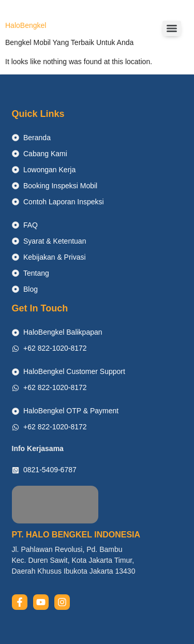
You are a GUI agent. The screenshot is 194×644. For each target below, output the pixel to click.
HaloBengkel (26, 25)
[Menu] (172, 28)
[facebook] (20, 602)
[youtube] (41, 602)
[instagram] (62, 602)
